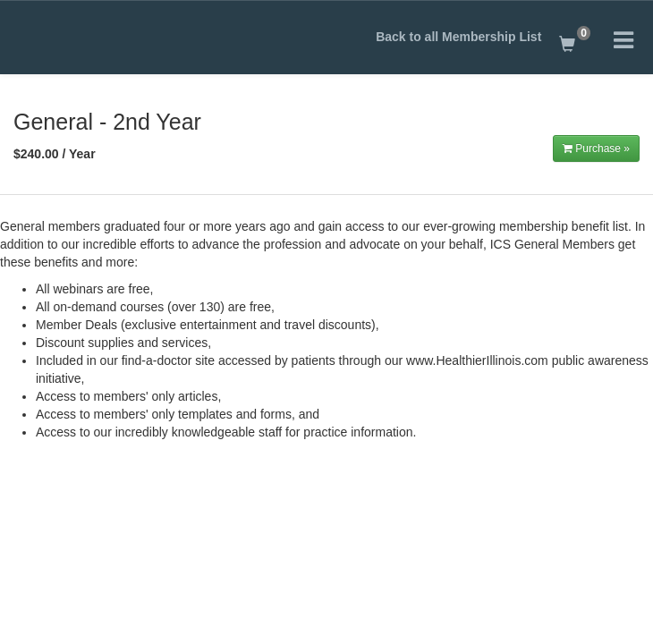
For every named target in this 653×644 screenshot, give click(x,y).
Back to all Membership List (458, 37)
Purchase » (596, 148)
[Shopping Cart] (574, 41)
